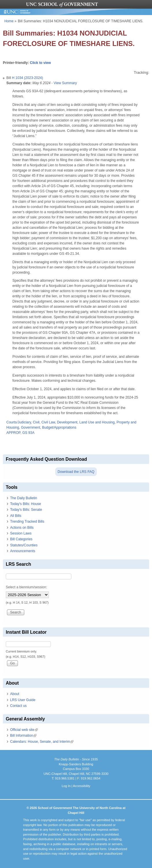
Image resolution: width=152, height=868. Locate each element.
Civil (36, 422)
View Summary (65, 83)
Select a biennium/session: (26, 587)
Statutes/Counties (24, 545)
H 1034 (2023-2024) (27, 78)
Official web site (24, 730)
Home (9, 21)
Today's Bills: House (26, 504)
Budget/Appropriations (59, 427)
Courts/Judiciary (19, 422)
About (15, 694)
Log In (66, 786)
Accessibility (81, 786)
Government (31, 427)
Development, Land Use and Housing (86, 422)
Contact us (18, 706)
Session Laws (21, 533)
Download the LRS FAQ (76, 472)
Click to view (40, 63)
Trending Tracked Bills (27, 521)
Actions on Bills (22, 528)
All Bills (16, 516)
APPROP (13, 433)
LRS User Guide (23, 700)
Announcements (23, 551)
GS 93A (28, 433)
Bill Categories (21, 539)
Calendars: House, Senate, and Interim (42, 742)
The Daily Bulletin (24, 498)
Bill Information (23, 736)
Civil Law (48, 422)
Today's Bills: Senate (26, 510)
